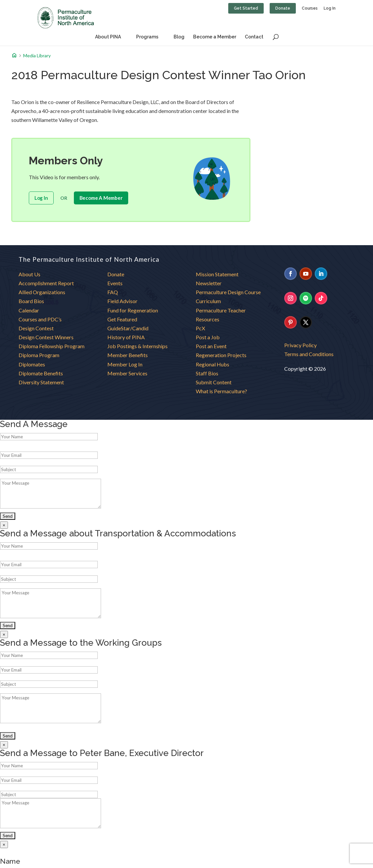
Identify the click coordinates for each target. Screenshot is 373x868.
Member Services (127, 373)
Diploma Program (39, 355)
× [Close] (4, 525)
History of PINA (126, 337)
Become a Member (215, 37)
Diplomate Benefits (41, 373)
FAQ (113, 292)
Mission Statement (217, 274)
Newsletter (209, 283)
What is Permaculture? (221, 391)
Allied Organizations (42, 292)
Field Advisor (123, 301)
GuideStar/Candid (128, 328)
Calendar (29, 310)
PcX (200, 328)
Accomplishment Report (46, 283)
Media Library (37, 56)
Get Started (246, 8)
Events (115, 283)
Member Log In (125, 364)
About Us (29, 274)
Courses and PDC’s (40, 319)
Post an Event (211, 346)
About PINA (108, 37)
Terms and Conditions (309, 354)
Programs (147, 37)
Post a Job (208, 337)
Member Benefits (128, 355)
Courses (310, 8)
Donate (283, 8)
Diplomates (32, 364)
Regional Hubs (213, 364)
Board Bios (31, 301)
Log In (330, 8)
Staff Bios (207, 373)
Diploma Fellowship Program (52, 346)
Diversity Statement (41, 382)
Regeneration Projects (221, 355)
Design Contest (36, 328)
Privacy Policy (300, 345)
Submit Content (214, 382)
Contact (254, 37)
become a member (101, 198)
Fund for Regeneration (133, 310)
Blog (179, 37)
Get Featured (122, 319)
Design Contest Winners (46, 337)
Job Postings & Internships (137, 346)
